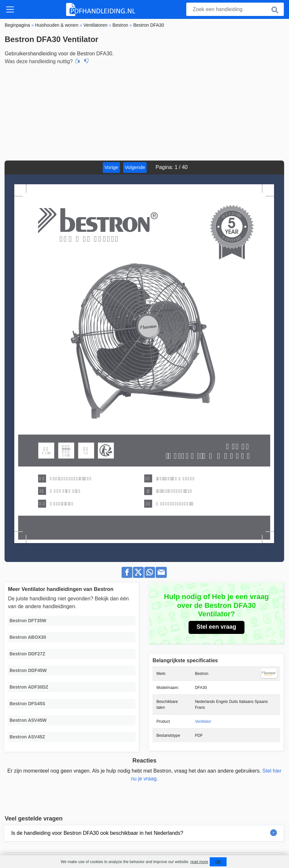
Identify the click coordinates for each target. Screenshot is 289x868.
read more (199, 862)
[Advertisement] (144, 112)
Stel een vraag (217, 627)
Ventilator (203, 721)
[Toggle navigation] (10, 9)
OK (218, 862)
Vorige (111, 167)
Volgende (135, 167)
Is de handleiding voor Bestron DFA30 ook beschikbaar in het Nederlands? (97, 833)
